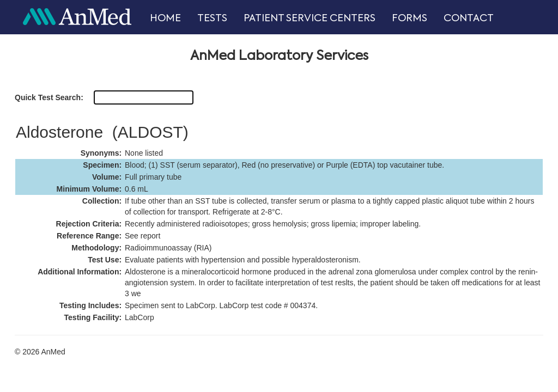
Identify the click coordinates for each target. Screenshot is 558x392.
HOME (165, 19)
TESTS (212, 19)
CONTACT (469, 19)
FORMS (410, 19)
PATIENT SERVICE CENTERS (310, 19)
